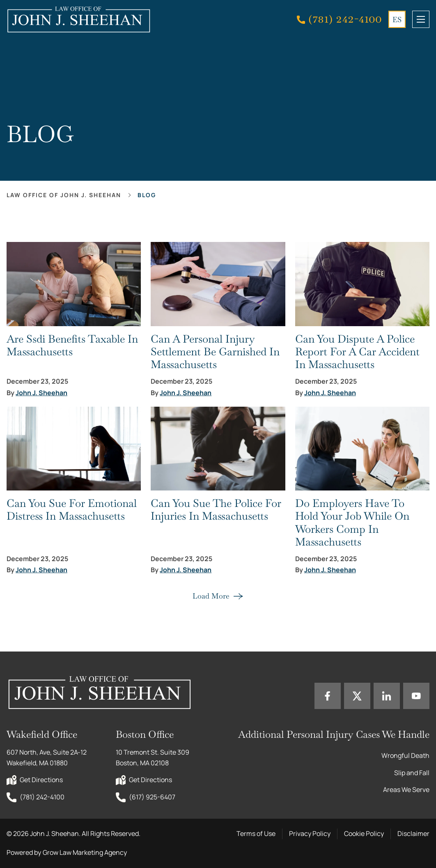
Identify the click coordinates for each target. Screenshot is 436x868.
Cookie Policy (364, 833)
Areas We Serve (406, 790)
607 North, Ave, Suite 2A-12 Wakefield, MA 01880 (47, 757)
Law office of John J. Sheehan (64, 195)
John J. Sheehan (41, 393)
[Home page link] (78, 20)
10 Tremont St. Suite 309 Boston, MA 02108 (153, 757)
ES (397, 20)
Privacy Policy (310, 833)
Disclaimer (413, 833)
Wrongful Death (405, 755)
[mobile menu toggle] (421, 19)
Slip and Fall (412, 773)
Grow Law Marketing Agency (85, 852)
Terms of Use (256, 833)
